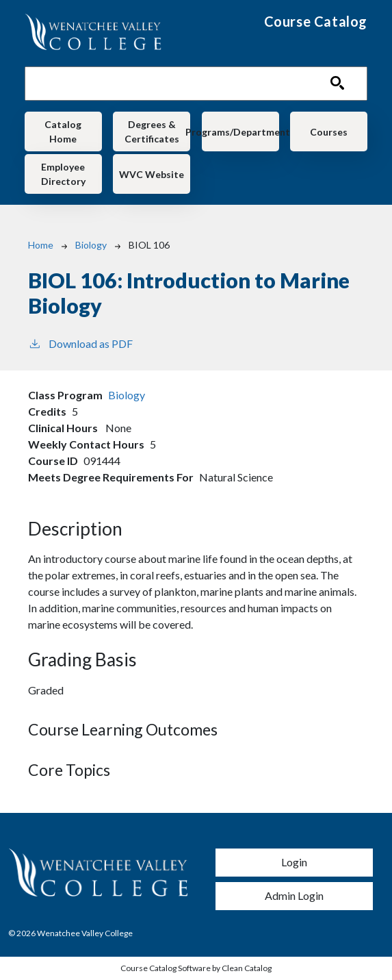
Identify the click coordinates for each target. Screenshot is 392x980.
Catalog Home (63, 131)
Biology (91, 245)
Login (294, 862)
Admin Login (294, 895)
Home (41, 245)
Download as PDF (80, 343)
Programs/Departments (240, 132)
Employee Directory (63, 174)
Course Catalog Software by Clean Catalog (196, 968)
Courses (329, 132)
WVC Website (152, 174)
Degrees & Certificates (152, 131)
